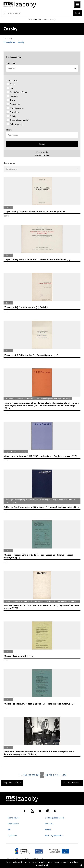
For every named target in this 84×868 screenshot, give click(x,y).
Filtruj (42, 144)
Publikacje (14, 96)
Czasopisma (15, 104)
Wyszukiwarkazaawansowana (42, 154)
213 (55, 775)
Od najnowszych (42, 169)
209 (38, 775)
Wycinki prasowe (17, 108)
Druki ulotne (15, 112)
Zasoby (21, 42)
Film (12, 88)
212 (51, 775)
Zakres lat (11, 63)
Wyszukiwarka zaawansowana (42, 20)
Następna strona (72, 783)
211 (46, 775)
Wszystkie (42, 68)
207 (29, 775)
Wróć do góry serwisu (54, 836)
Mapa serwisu (13, 824)
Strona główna (10, 42)
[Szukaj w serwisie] (37, 13)
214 (59, 775)
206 (25, 775)
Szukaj (77, 13)
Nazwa (9, 130)
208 (34, 775)
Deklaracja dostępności (54, 818)
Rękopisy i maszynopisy (19, 120)
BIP (9, 830)
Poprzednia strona (12, 783)
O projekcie (12, 836)
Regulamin (49, 824)
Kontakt (48, 830)
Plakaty (13, 116)
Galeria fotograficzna (18, 92)
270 (65, 775)
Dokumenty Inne (16, 124)
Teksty (12, 100)
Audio (12, 84)
